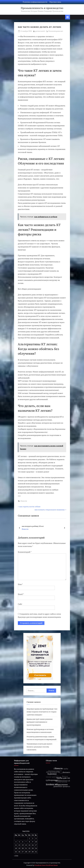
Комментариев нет (56, 31)
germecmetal (40, 31)
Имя (20, 584)
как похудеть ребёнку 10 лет (33, 526)
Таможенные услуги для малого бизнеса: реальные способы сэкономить (39, 747)
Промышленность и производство (42, 8)
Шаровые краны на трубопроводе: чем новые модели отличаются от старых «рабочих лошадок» (42, 712)
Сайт (20, 604)
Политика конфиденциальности (35, 2)
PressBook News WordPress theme (46, 865)
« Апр (16, 855)
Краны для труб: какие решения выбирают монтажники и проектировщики (40, 722)
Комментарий (25, 552)
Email (21, 594)
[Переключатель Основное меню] (68, 17)
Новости (24, 501)
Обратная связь (55, 2)
